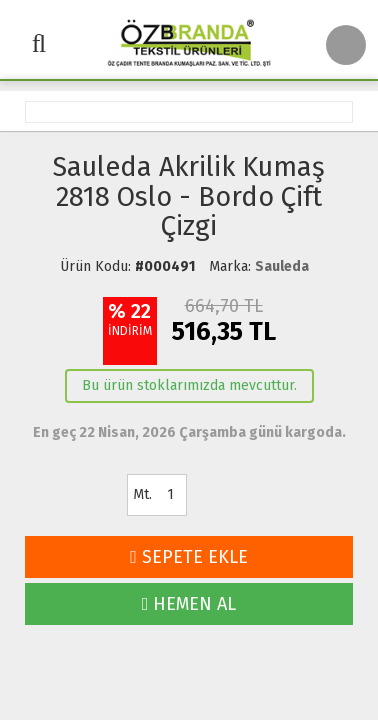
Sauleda (282, 266)
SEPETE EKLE (189, 557)
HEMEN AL (189, 604)
